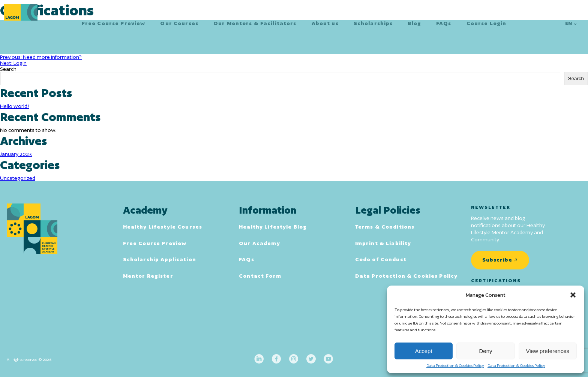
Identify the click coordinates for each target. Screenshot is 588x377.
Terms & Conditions (385, 227)
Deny (485, 351)
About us (325, 23)
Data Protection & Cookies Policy (455, 365)
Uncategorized (18, 178)
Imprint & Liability (383, 243)
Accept (424, 351)
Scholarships (373, 23)
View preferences (548, 351)
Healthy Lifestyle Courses (163, 227)
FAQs (444, 23)
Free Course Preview (114, 23)
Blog (414, 23)
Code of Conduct (381, 259)
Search (8, 69)
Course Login (487, 23)
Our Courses (179, 23)
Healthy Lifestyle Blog (273, 227)
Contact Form (260, 276)
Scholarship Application (160, 259)
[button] (573, 295)
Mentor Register (148, 276)
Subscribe (497, 260)
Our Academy (259, 243)
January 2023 (16, 154)
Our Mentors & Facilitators (255, 23)
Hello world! (15, 106)
